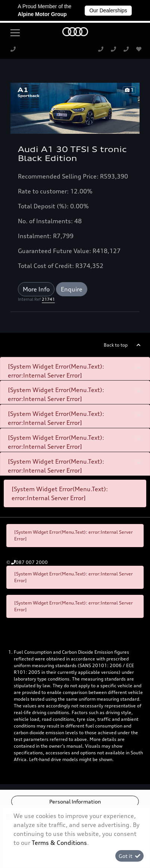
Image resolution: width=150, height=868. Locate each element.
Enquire (72, 289)
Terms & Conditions (59, 843)
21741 (48, 299)
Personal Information (75, 801)
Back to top (116, 345)
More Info (36, 289)
